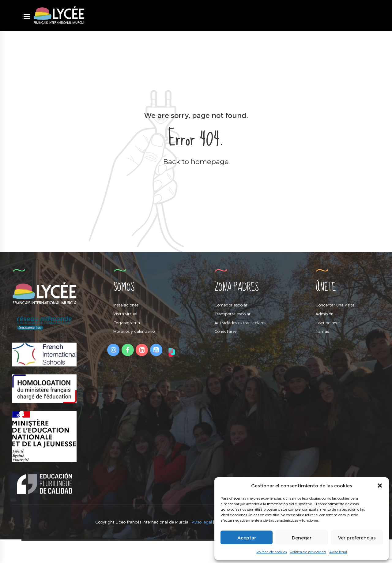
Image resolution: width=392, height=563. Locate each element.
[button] (380, 486)
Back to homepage (196, 161)
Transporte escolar (232, 314)
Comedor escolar (231, 305)
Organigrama (127, 323)
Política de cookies (271, 552)
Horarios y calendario (134, 331)
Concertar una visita (335, 305)
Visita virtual (125, 314)
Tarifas (322, 331)
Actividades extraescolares (240, 323)
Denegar (302, 538)
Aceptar (247, 538)
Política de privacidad (308, 552)
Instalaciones (126, 305)
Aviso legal (338, 552)
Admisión (324, 314)
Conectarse (225, 331)
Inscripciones (328, 323)
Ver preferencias (357, 538)
